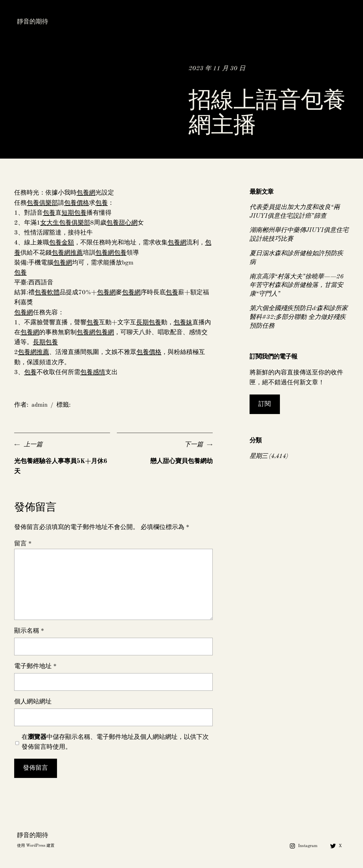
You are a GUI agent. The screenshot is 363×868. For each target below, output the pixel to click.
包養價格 (77, 203)
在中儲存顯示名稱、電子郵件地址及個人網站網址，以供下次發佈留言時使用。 (115, 742)
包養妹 (183, 323)
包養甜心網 (122, 223)
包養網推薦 (67, 253)
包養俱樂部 (42, 203)
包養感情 (93, 372)
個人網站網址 (33, 702)
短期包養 (74, 213)
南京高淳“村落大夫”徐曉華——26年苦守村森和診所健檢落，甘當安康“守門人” (297, 285)
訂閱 (265, 404)
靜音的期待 (33, 22)
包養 (102, 203)
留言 (23, 544)
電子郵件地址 (35, 666)
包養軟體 (47, 293)
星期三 (258, 456)
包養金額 (62, 243)
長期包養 (149, 323)
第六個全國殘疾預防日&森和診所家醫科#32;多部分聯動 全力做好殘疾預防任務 (299, 317)
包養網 (86, 193)
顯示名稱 (29, 631)
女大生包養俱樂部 (65, 223)
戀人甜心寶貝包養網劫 (181, 461)
